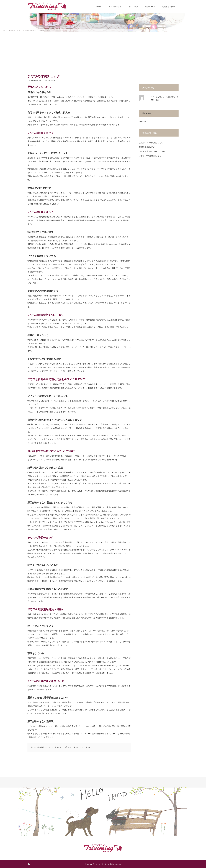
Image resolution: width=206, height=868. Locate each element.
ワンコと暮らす (85, 747)
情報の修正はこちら (147, 147)
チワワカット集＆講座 (47, 81)
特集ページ (150, 7)
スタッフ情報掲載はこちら (150, 156)
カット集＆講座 (115, 7)
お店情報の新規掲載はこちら (151, 143)
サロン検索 (133, 7)
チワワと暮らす (73, 747)
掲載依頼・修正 (168, 7)
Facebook (147, 113)
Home (99, 7)
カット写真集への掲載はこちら (152, 151)
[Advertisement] (103, 52)
